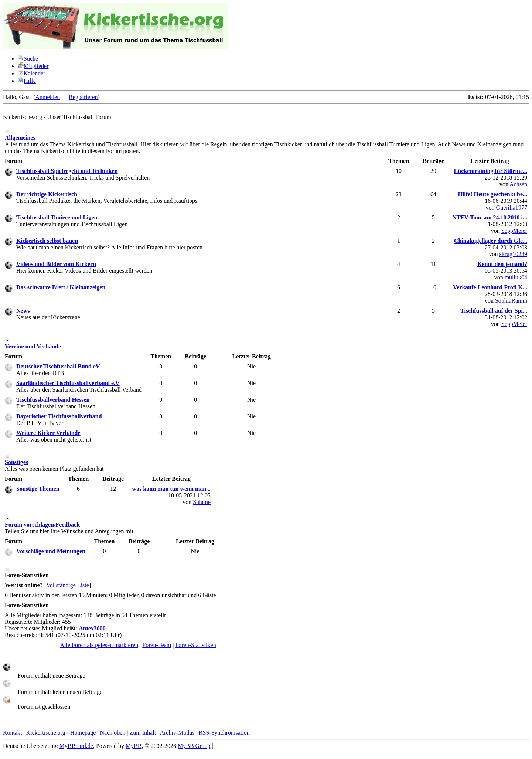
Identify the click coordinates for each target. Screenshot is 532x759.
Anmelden (48, 97)
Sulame (202, 502)
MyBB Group (194, 746)
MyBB (134, 746)
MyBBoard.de (76, 746)
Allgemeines (20, 138)
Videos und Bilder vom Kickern (56, 264)
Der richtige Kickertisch (47, 194)
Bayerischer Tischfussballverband (59, 416)
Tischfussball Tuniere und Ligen (57, 217)
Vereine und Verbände (33, 346)
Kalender (32, 73)
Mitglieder (33, 66)
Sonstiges (16, 462)
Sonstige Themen (38, 489)
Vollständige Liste (68, 585)
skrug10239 (513, 254)
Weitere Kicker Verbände (48, 433)
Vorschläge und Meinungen (51, 551)
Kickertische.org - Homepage (61, 733)
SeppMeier (514, 231)
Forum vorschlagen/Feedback (42, 525)
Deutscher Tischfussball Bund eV (58, 366)
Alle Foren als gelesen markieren (99, 645)
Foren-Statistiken (195, 645)
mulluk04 (516, 277)
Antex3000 (92, 628)
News (23, 311)
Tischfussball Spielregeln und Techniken (67, 171)
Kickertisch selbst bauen (47, 241)
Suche (28, 59)
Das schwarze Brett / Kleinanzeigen (61, 287)
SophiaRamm (511, 301)
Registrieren (83, 97)
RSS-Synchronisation (224, 733)
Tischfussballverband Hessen (53, 400)
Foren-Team (157, 645)
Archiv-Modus (177, 733)
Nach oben (112, 733)
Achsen (518, 184)
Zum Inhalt (143, 733)
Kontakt (13, 733)
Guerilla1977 (512, 207)
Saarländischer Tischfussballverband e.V (68, 383)
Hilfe (27, 81)
